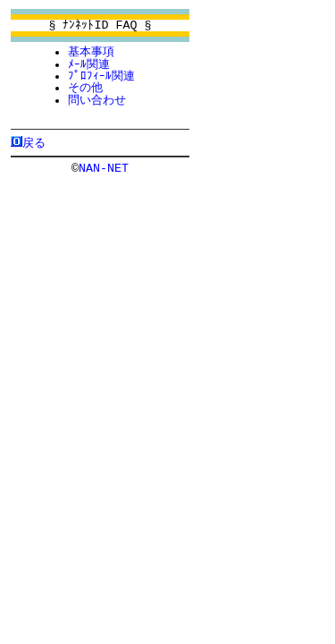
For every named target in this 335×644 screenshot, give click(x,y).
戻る (34, 142)
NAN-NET (104, 167)
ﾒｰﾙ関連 (89, 64)
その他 (85, 88)
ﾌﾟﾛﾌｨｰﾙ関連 (101, 76)
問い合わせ (97, 100)
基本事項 (91, 52)
